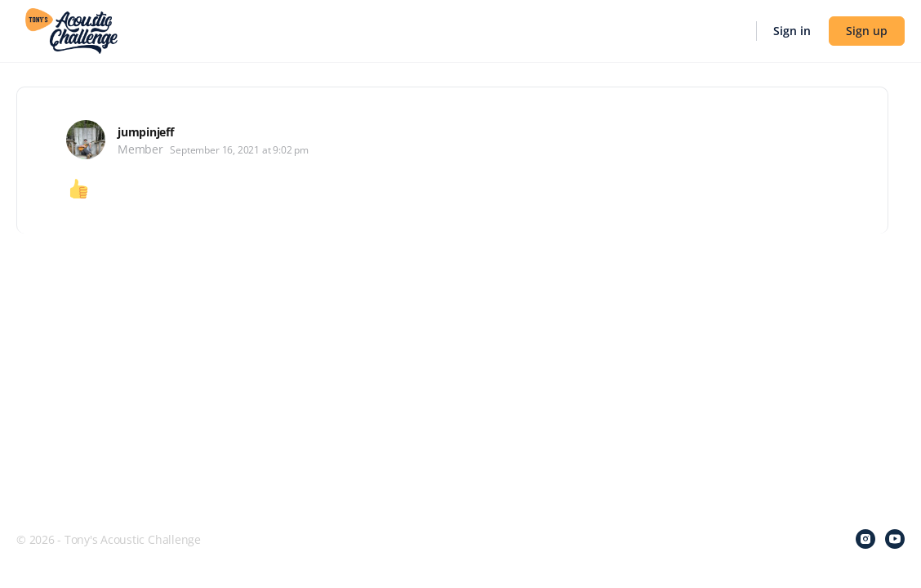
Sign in (792, 31)
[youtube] (895, 539)
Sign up (867, 31)
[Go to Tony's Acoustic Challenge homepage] (71, 29)
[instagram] (865, 539)
